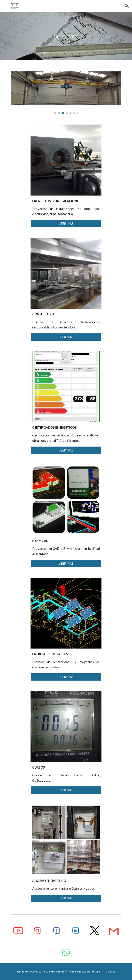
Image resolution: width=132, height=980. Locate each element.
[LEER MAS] (66, 224)
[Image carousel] (66, 93)
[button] (5, 6)
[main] (66, 36)
